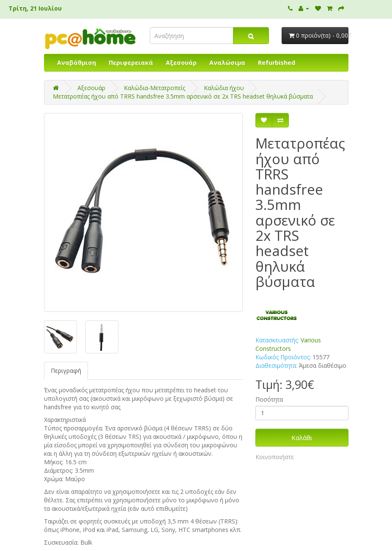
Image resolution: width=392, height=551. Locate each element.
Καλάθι (302, 438)
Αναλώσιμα (227, 62)
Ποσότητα (269, 399)
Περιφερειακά (131, 62)
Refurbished (277, 62)
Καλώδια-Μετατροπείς (155, 88)
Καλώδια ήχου (224, 88)
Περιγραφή (66, 371)
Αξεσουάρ (181, 62)
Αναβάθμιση (77, 62)
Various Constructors (288, 344)
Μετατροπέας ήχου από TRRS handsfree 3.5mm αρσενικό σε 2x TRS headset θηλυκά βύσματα (183, 96)
